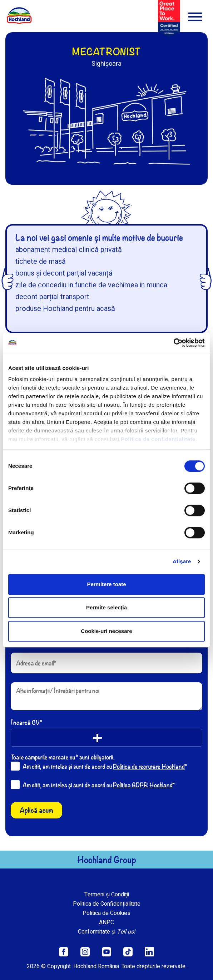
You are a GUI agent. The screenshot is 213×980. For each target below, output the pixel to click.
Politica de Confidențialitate (107, 904)
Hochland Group (107, 860)
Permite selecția (106, 607)
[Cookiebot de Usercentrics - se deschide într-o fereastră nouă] (174, 343)
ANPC (106, 922)
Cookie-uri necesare (106, 631)
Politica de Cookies (106, 913)
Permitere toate (106, 584)
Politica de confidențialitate (158, 439)
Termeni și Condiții (107, 895)
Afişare (182, 561)
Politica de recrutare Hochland (149, 766)
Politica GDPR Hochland (143, 785)
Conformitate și (106, 932)
